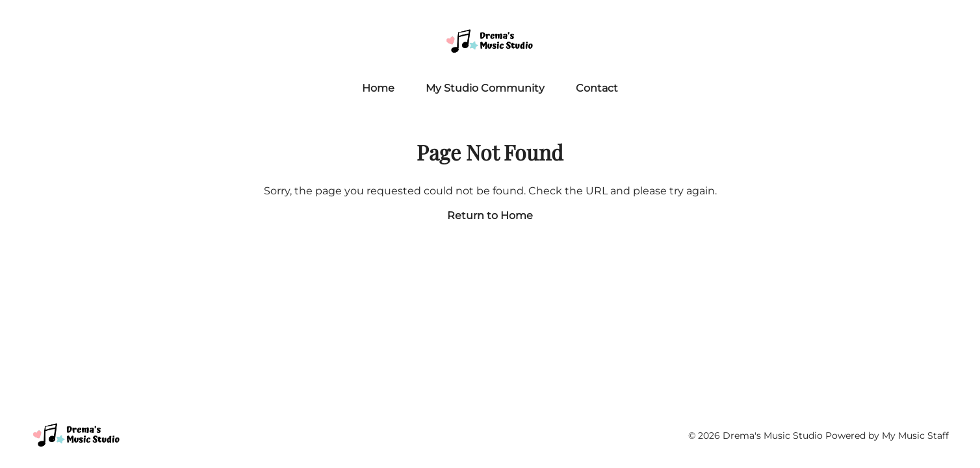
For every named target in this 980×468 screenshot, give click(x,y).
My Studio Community (485, 88)
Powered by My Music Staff (887, 435)
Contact (597, 88)
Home (378, 88)
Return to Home (490, 215)
